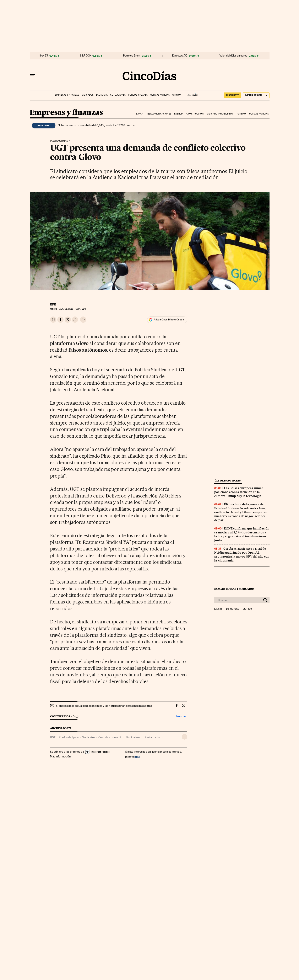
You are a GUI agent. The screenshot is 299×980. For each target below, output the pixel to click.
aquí (137, 757)
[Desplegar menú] (33, 76)
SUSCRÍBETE (232, 95)
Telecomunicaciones (159, 114)
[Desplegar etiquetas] (184, 737)
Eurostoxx (232, 609)
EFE (53, 304)
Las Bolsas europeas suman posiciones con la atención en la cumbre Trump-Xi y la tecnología (239, 492)
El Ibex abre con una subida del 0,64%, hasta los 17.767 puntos (96, 125)
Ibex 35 (44, 56)
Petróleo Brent (132, 56)
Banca (140, 114)
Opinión (177, 95)
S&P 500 (85, 56)
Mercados (88, 95)
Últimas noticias (160, 95)
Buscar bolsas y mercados (234, 589)
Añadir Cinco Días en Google (169, 320)
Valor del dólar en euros (233, 56)
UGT (53, 737)
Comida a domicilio (110, 737)
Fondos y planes (138, 95)
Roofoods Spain (69, 737)
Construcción (195, 114)
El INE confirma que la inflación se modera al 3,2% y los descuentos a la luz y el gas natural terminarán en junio (242, 534)
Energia (179, 114)
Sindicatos (89, 737)
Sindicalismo (134, 737)
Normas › (182, 716)
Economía (102, 95)
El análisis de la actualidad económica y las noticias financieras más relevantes (104, 706)
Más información (61, 756)
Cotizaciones (118, 95)
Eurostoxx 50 (180, 56)
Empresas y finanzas (67, 95)
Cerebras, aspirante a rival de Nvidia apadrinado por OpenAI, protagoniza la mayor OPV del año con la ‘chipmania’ (242, 555)
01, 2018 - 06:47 (73, 309)
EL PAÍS (191, 94)
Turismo (241, 114)
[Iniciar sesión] (256, 95)
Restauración (153, 737)
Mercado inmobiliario (220, 114)
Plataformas (59, 141)
